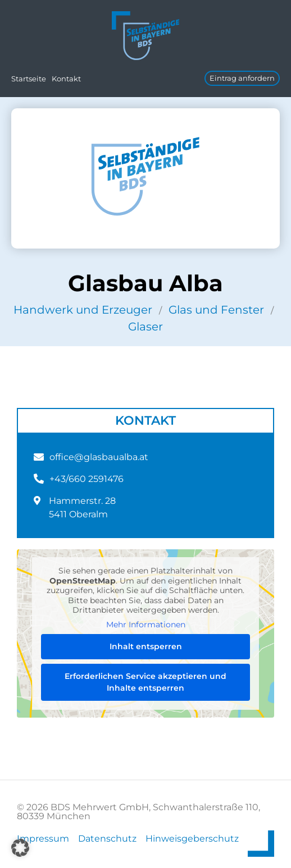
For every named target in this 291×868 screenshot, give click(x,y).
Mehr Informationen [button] (146, 624)
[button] (20, 848)
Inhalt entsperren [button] (146, 646)
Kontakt (66, 79)
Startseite (29, 79)
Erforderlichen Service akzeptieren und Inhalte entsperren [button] (145, 682)
